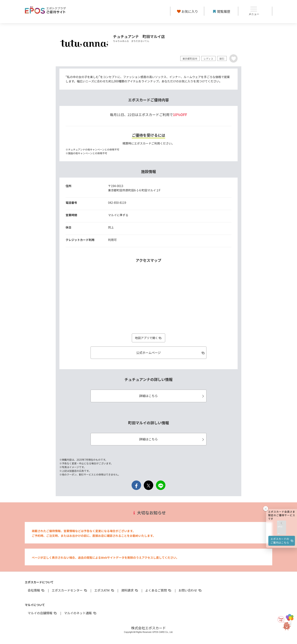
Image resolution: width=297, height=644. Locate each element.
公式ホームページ (171, 353)
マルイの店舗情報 (42, 613)
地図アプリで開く (148, 338)
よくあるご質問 (159, 590)
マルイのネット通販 (80, 613)
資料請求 (130, 590)
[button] (282, 495)
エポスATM (104, 590)
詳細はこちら (172, 396)
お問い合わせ (190, 590)
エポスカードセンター (70, 590)
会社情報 (36, 590)
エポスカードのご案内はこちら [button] (282, 508)
